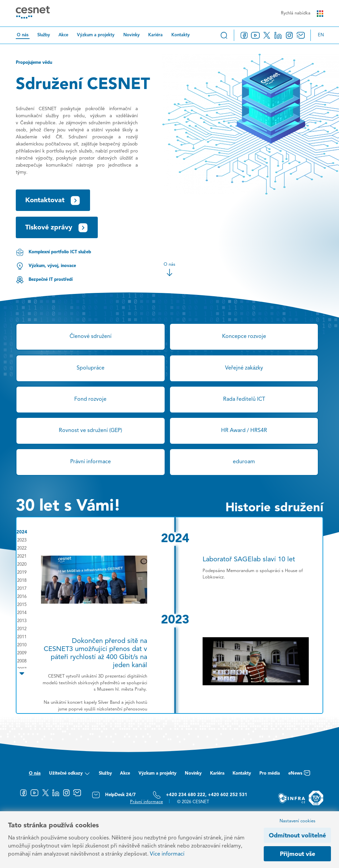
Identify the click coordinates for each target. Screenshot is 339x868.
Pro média (270, 773)
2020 (22, 565)
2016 (22, 597)
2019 (22, 573)
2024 (22, 532)
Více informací (167, 854)
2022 (22, 548)
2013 (22, 621)
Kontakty (181, 35)
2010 (22, 645)
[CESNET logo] (33, 13)
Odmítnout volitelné (297, 836)
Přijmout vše (298, 854)
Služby (44, 35)
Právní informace (91, 462)
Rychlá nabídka (302, 14)
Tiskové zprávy (57, 228)
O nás (23, 35)
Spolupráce (91, 368)
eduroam (244, 462)
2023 (22, 540)
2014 (22, 613)
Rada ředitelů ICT (244, 399)
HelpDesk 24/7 (114, 795)
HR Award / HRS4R (244, 431)
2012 (22, 629)
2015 (22, 605)
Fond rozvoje (90, 399)
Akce (63, 35)
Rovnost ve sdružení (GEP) (90, 431)
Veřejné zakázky (244, 368)
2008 (22, 661)
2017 (22, 589)
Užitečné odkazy (70, 775)
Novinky (132, 35)
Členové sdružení (91, 337)
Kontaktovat (53, 201)
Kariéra (155, 35)
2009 (22, 653)
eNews (299, 775)
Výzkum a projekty (96, 35)
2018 (22, 581)
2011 (22, 637)
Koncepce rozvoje (244, 337)
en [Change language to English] (321, 35)
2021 (22, 556)
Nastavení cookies (298, 821)
